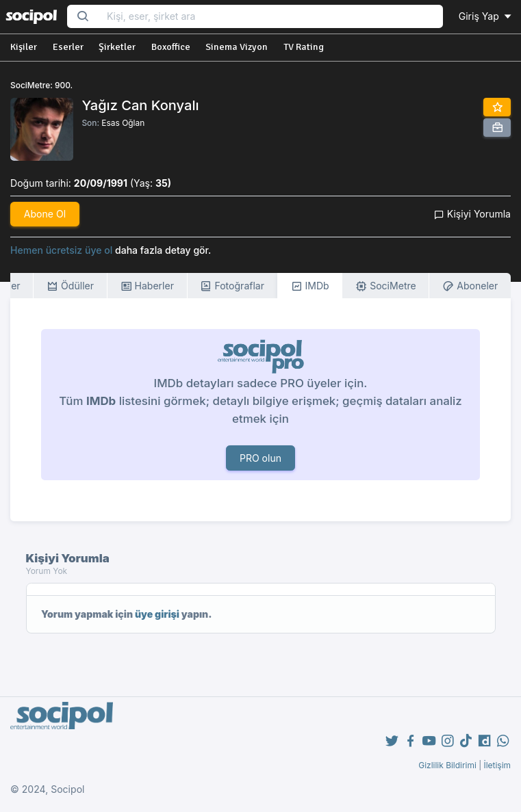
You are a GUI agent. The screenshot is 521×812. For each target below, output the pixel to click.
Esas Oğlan (123, 123)
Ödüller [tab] (70, 286)
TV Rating (304, 47)
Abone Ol (45, 214)
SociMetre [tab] (386, 286)
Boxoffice (171, 47)
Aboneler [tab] (470, 286)
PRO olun (260, 458)
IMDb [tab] (310, 286)
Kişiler (24, 47)
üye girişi (157, 614)
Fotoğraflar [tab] (232, 286)
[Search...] (270, 17)
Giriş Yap (486, 16)
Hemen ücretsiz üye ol (61, 250)
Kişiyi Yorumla (472, 214)
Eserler (68, 47)
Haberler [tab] (147, 286)
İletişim (497, 765)
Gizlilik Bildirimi (447, 765)
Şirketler (117, 47)
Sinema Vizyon (237, 47)
